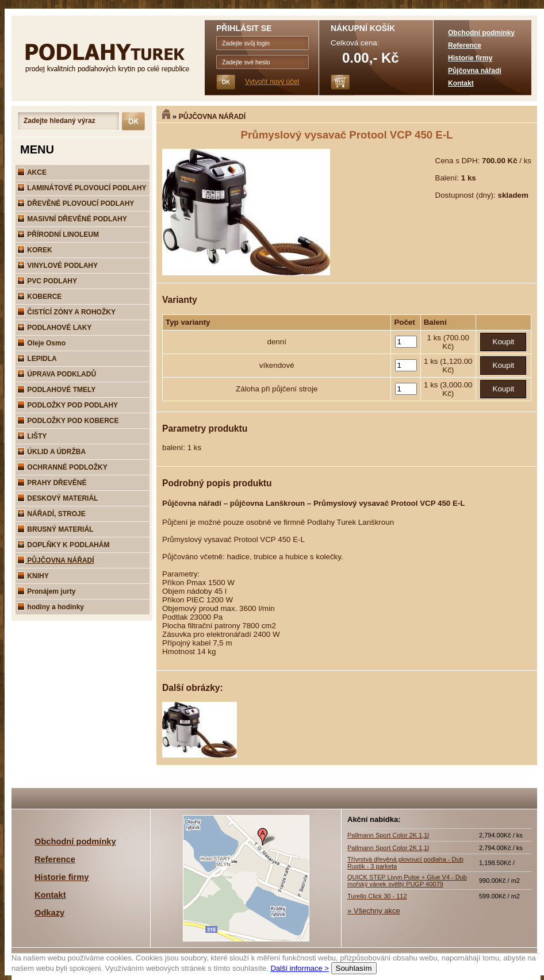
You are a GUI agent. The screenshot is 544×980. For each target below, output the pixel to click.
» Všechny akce (374, 911)
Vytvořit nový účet (272, 82)
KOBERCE (39, 297)
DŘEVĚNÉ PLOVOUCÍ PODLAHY (76, 203)
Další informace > (300, 968)
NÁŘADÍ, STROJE (51, 514)
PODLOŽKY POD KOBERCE (68, 421)
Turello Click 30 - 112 (377, 896)
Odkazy (49, 913)
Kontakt (461, 83)
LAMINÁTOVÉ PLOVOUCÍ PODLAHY (82, 188)
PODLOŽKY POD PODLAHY (68, 405)
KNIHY (33, 576)
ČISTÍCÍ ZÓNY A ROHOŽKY (66, 312)
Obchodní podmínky (481, 33)
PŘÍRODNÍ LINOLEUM (58, 235)
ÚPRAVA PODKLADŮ (57, 374)
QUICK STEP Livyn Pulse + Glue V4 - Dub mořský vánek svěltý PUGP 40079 (407, 881)
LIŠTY (32, 436)
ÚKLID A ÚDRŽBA (51, 452)
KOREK (35, 250)
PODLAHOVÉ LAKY (54, 328)
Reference (465, 45)
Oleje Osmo (41, 343)
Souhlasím (354, 968)
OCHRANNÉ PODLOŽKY (62, 467)
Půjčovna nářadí (475, 71)
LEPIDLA (37, 359)
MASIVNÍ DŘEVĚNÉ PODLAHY (72, 219)
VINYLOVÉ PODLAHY (58, 266)
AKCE (32, 172)
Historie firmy (470, 58)
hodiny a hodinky (51, 607)
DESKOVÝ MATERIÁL (58, 498)
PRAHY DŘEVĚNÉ (52, 483)
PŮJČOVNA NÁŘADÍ (212, 117)
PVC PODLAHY (47, 281)
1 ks (435, 338)
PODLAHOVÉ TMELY (56, 390)
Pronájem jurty (46, 591)
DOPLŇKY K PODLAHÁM (63, 545)
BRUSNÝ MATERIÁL (55, 529)
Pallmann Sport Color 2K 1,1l (388, 835)
